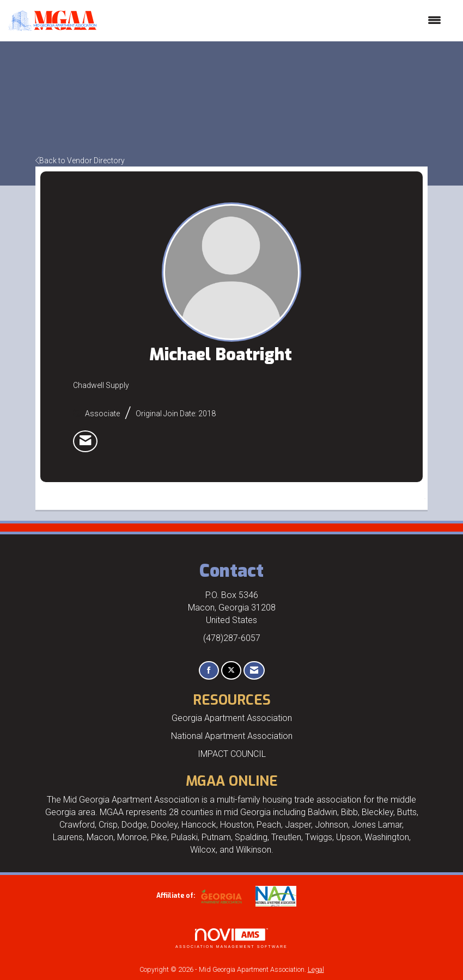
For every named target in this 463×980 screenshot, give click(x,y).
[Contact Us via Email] (254, 671)
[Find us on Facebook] (209, 671)
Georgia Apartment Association (232, 718)
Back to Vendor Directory (80, 161)
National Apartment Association (232, 736)
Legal (316, 969)
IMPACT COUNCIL (232, 754)
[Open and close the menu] (274, 21)
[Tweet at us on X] (231, 671)
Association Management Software (231, 938)
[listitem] (85, 441)
